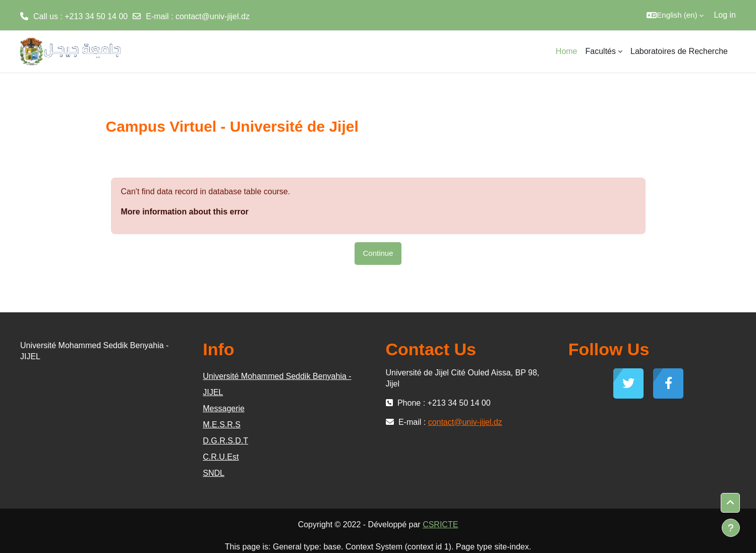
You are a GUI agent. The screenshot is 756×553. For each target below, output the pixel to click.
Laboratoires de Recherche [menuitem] (679, 51)
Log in (725, 15)
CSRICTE (440, 524)
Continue (378, 253)
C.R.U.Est (221, 457)
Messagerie (224, 408)
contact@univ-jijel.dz (213, 16)
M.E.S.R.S (222, 425)
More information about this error (185, 212)
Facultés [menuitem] (601, 51)
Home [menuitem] (567, 51)
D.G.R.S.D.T (225, 441)
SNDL (214, 473)
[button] (675, 15)
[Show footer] (731, 528)
